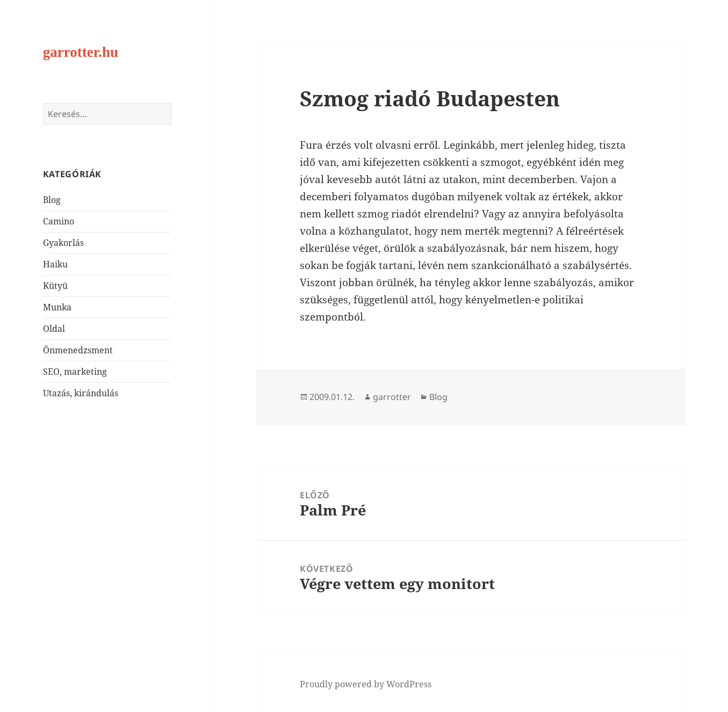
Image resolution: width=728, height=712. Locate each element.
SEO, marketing (75, 372)
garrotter (392, 397)
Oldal (54, 329)
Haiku (55, 264)
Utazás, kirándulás (81, 393)
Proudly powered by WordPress (366, 684)
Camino (59, 221)
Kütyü (55, 286)
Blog (52, 200)
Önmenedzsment (78, 350)
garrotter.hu (81, 52)
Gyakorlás (63, 243)
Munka (57, 307)
